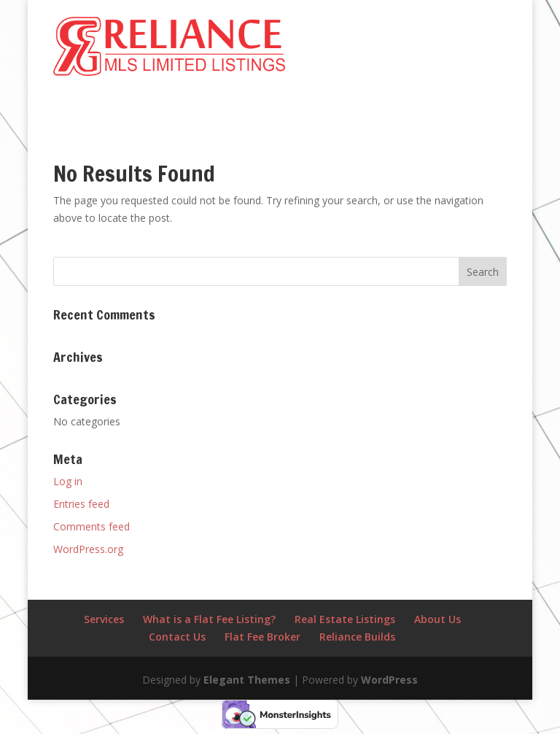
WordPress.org (88, 549)
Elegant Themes (247, 680)
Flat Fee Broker (262, 637)
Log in (68, 481)
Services (104, 619)
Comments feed (92, 526)
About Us (437, 619)
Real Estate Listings (345, 619)
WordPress (389, 680)
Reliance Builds (357, 637)
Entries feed (81, 504)
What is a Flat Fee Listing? (209, 619)
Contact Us (177, 637)
